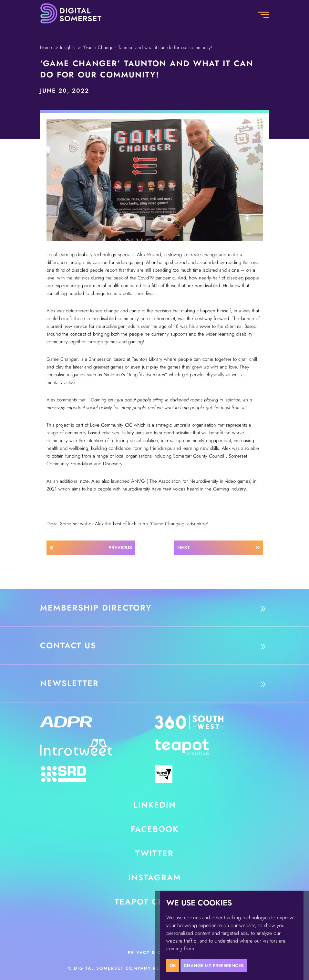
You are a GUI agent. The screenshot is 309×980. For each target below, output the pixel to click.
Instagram (155, 877)
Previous (120, 548)
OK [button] (173, 965)
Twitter (154, 853)
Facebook (155, 829)
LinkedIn (155, 805)
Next (184, 548)
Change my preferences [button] (214, 965)
